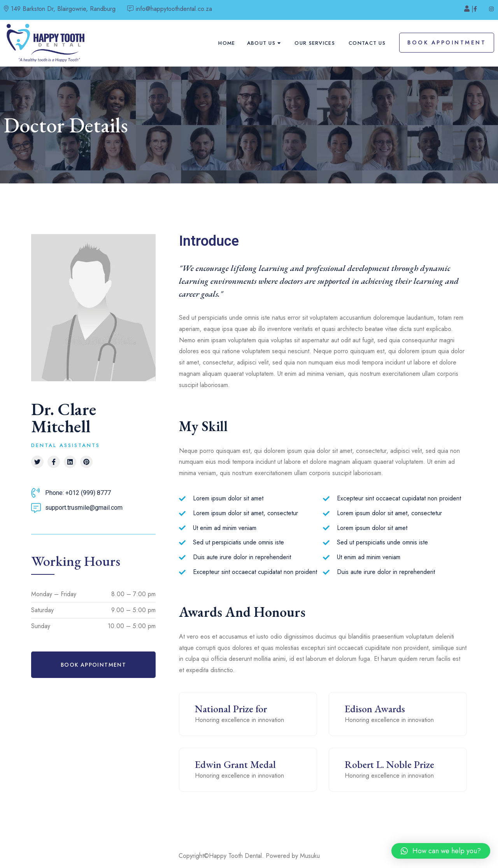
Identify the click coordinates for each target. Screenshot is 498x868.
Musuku (310, 856)
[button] (93, 665)
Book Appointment (447, 42)
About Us (261, 43)
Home (227, 43)
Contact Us (367, 43)
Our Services (315, 43)
